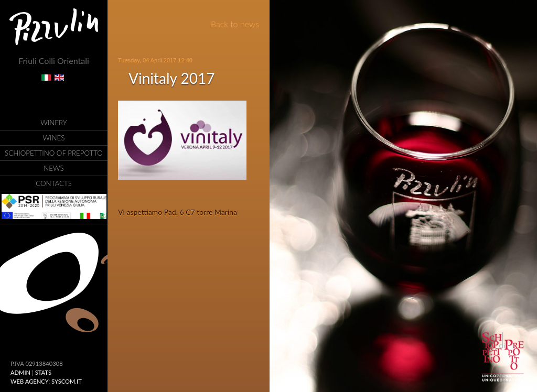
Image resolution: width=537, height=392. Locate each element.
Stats (43, 372)
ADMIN (20, 372)
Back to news (235, 24)
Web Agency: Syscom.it (46, 381)
